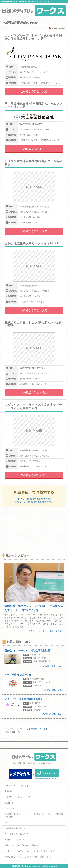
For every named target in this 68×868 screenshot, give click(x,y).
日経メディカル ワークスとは (16, 786)
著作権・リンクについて (14, 840)
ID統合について (11, 822)
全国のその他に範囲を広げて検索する (34, 499)
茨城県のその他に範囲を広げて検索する (34, 502)
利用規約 (8, 791)
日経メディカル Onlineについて (17, 797)
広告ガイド (9, 803)
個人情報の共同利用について (16, 828)
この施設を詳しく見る (34, 91)
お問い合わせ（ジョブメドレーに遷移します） (23, 845)
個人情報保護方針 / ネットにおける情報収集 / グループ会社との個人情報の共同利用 (34, 815)
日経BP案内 (9, 808)
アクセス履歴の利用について (16, 834)
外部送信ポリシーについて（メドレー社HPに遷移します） (28, 857)
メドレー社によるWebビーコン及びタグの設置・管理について (30, 851)
